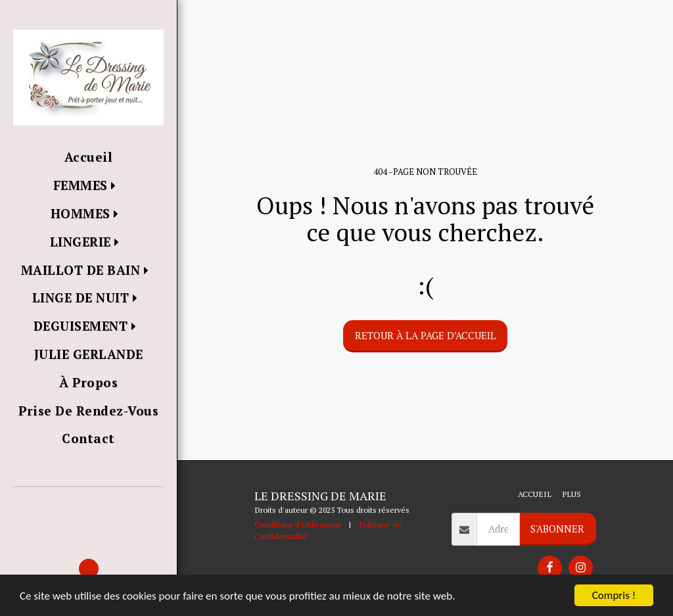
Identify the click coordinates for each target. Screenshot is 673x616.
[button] (88, 506)
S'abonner (557, 529)
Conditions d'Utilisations (298, 524)
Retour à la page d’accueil (426, 335)
